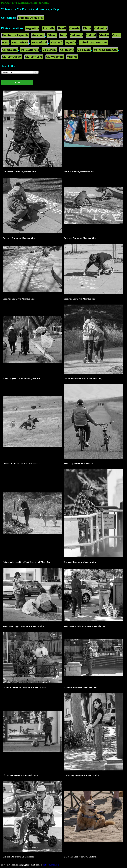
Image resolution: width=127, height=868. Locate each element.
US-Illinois (67, 50)
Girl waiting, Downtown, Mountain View (81, 775)
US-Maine (84, 50)
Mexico (104, 35)
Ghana (52, 35)
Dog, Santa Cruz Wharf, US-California (81, 857)
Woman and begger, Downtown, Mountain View (23, 626)
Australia (48, 28)
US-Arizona (10, 50)
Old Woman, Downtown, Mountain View (20, 775)
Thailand (56, 42)
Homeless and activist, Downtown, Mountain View (24, 687)
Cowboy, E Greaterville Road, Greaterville (21, 463)
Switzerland (39, 42)
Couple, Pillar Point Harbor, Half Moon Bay (83, 379)
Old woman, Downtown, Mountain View (20, 172)
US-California (30, 50)
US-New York (34, 57)
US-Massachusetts (106, 50)
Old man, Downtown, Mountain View (80, 562)
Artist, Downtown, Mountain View (79, 172)
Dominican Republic (15, 35)
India (63, 35)
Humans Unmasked (31, 18)
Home (17, 82)
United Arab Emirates (94, 42)
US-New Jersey (12, 57)
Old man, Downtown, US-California (18, 857)
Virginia (72, 57)
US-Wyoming (55, 57)
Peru (5, 42)
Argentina (32, 28)
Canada (74, 28)
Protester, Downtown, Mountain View (19, 238)
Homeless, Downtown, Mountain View (80, 687)
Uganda (71, 42)
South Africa (20, 42)
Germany (38, 35)
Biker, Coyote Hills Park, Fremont (79, 463)
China (87, 28)
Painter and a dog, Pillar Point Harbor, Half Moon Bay (26, 562)
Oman (116, 35)
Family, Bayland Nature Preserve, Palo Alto (22, 379)
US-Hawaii (49, 50)
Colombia (101, 28)
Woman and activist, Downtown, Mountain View (85, 626)
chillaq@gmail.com (51, 865)
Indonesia (77, 35)
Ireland (91, 35)
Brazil (62, 28)
